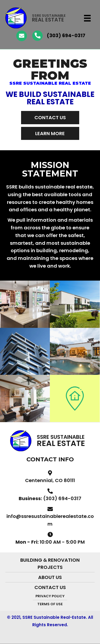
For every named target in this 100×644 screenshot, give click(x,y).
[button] (50, 117)
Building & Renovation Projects (50, 564)
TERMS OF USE (50, 604)
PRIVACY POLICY (50, 596)
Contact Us (50, 587)
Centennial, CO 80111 (50, 480)
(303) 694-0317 (66, 35)
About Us (50, 577)
